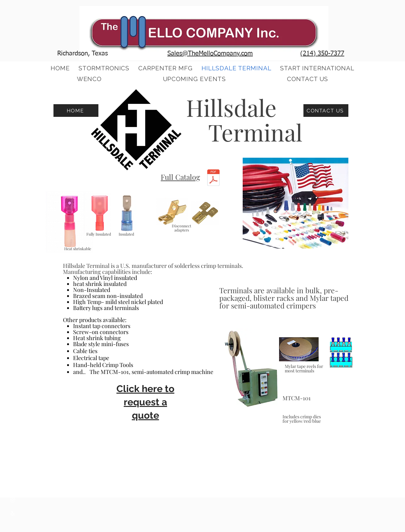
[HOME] (76, 111)
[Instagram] (13, 500)
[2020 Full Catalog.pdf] (213, 178)
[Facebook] (13, 486)
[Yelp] (13, 514)
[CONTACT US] (326, 111)
